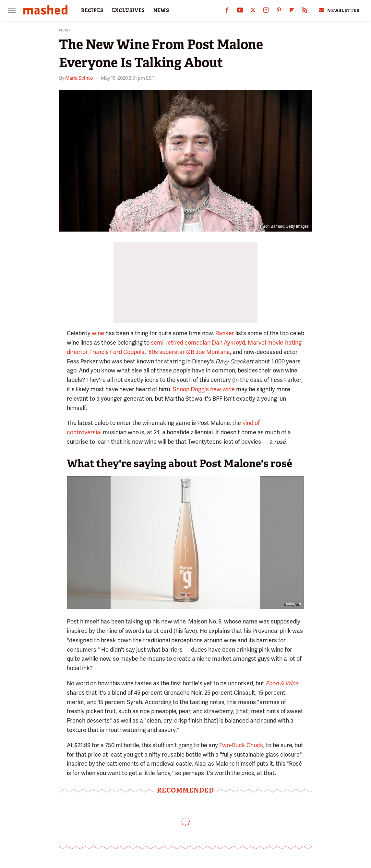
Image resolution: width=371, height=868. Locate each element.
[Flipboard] (292, 11)
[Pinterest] (279, 11)
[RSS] (305, 11)
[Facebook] (227, 11)
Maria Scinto (79, 78)
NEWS (161, 10)
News (65, 30)
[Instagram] (266, 11)
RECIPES (92, 10)
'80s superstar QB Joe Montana (189, 352)
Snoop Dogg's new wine (204, 389)
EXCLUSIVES (128, 10)
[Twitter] (253, 11)
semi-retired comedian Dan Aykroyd (198, 343)
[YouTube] (240, 11)
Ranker (225, 333)
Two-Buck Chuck (241, 745)
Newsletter (339, 10)
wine (98, 333)
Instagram (292, 604)
